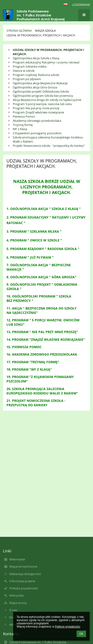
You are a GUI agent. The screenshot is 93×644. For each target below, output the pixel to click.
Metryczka (16, 595)
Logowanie (81, 5)
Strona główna (19, 31)
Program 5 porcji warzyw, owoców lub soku (42, 104)
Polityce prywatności (67, 627)
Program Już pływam (27, 79)
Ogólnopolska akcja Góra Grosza (35, 87)
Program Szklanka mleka (30, 66)
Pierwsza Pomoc (24, 116)
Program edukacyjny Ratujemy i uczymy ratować (46, 62)
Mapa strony (18, 603)
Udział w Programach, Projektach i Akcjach (41, 35)
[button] (65, 5)
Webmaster (17, 559)
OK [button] (81, 634)
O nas (13, 610)
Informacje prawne (22, 581)
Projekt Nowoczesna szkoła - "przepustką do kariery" (49, 146)
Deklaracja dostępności (25, 574)
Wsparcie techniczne (23, 566)
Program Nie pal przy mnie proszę (36, 108)
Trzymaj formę (23, 125)
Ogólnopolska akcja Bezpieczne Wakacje (40, 83)
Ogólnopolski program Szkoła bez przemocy (43, 96)
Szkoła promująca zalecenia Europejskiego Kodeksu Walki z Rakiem (48, 139)
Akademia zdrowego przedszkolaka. (37, 121)
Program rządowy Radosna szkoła (36, 75)
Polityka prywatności (24, 588)
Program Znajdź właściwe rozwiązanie (38, 112)
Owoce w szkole (24, 71)
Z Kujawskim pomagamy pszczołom (37, 133)
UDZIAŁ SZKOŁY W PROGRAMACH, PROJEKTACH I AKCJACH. (48, 52)
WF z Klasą (20, 129)
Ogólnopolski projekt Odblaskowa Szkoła (41, 91)
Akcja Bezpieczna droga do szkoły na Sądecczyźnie (47, 100)
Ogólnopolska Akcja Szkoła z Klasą (36, 58)
